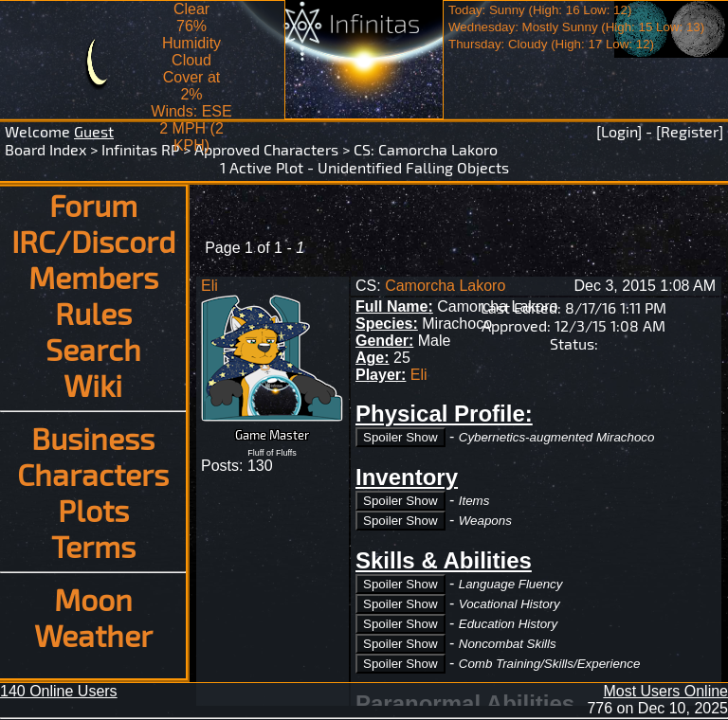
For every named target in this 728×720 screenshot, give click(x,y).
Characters (93, 474)
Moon (93, 599)
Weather (93, 635)
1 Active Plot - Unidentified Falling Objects (364, 167)
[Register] (690, 131)
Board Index (45, 149)
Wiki (93, 385)
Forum (93, 205)
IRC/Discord (93, 241)
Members (93, 277)
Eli (209, 286)
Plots (93, 510)
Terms (93, 546)
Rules (93, 313)
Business (93, 438)
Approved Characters (266, 149)
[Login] (619, 131)
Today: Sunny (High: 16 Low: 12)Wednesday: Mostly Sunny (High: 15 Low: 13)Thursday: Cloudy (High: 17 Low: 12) (576, 27)
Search (93, 349)
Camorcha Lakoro (438, 149)
